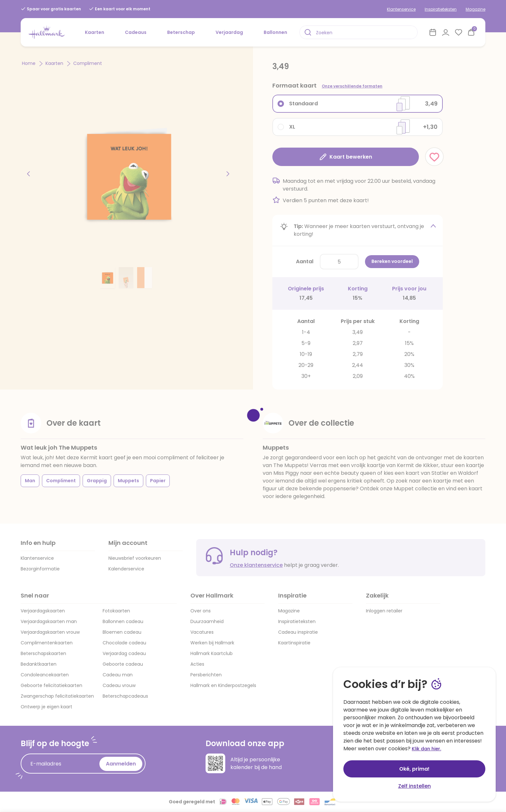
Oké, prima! (414, 769)
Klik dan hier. (426, 749)
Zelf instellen (415, 786)
